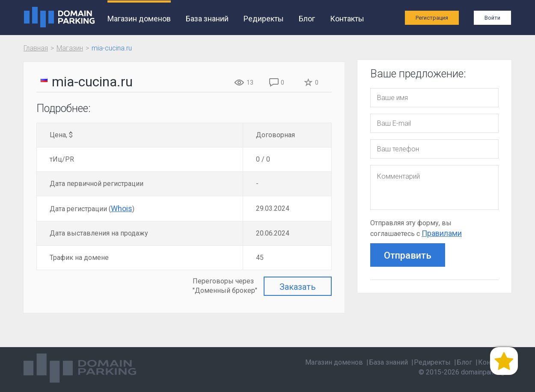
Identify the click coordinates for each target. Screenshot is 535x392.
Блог (307, 19)
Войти (492, 18)
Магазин (70, 48)
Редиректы (264, 19)
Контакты (347, 19)
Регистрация (432, 18)
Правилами (442, 233)
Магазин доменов (139, 19)
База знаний (207, 19)
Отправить (408, 255)
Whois (122, 208)
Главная (36, 48)
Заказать (298, 287)
